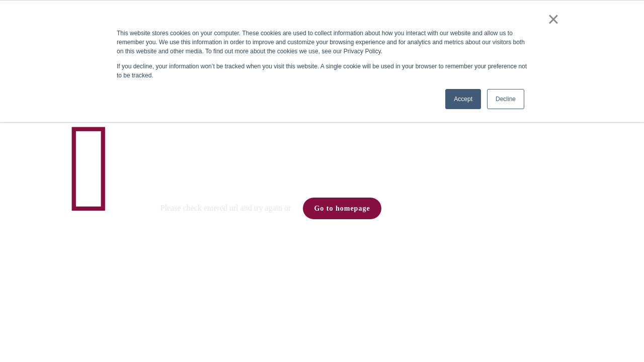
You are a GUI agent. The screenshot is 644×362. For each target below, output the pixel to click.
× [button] (553, 19)
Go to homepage (342, 208)
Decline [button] (506, 99)
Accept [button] (463, 99)
